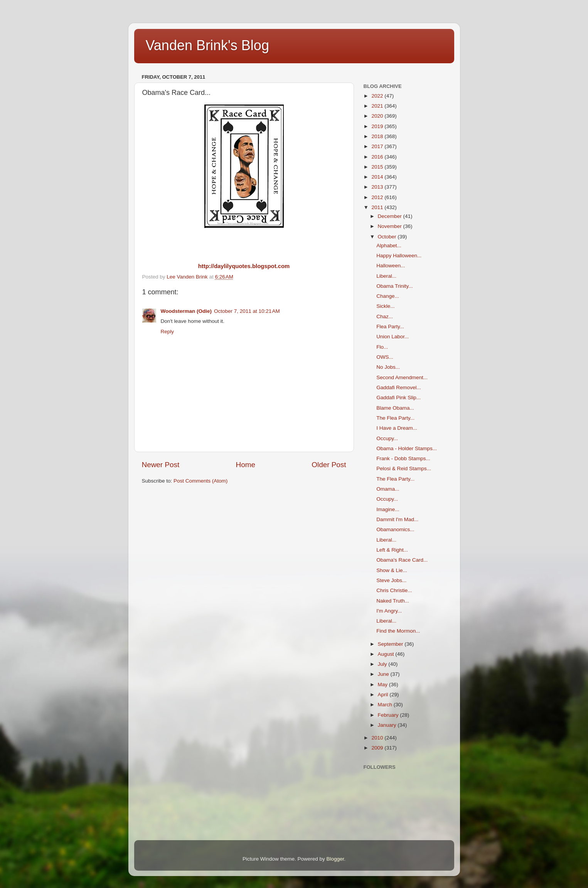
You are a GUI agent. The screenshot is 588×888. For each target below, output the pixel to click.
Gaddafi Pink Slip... (398, 398)
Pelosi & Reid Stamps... (404, 468)
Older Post (329, 465)
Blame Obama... (395, 408)
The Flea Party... (395, 418)
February (389, 715)
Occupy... (387, 438)
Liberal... (386, 276)
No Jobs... (388, 367)
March (386, 705)
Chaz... (385, 317)
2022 (378, 96)
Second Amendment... (402, 377)
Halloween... (391, 266)
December (391, 216)
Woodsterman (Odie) (186, 311)
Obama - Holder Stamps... (407, 448)
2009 (378, 748)
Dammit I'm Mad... (397, 519)
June (384, 674)
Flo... (382, 347)
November (391, 226)
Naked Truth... (393, 601)
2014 (378, 177)
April (384, 695)
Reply (168, 332)
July (383, 664)
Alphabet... (389, 246)
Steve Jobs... (391, 580)
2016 (378, 157)
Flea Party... (390, 327)
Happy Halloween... (399, 256)
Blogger (335, 859)
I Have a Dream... (397, 428)
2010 (378, 738)
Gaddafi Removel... (399, 387)
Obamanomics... (395, 529)
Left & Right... (392, 550)
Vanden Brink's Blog (207, 45)
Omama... (388, 489)
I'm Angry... (389, 611)
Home (246, 465)
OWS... (385, 357)
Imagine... (388, 509)
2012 (378, 197)
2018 (378, 136)
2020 (378, 116)
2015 (378, 167)
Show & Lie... (392, 570)
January (388, 725)
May (383, 685)
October (388, 237)
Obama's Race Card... (402, 560)
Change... (388, 296)
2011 (378, 207)
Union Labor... (393, 337)
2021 (378, 106)
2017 (378, 146)
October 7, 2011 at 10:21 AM (247, 311)
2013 (378, 187)
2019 (378, 126)
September (391, 644)
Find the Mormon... (398, 631)
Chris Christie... (394, 590)
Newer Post (161, 465)
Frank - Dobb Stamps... (403, 458)
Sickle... (385, 306)
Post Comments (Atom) (200, 481)
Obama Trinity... (394, 286)
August (387, 654)
